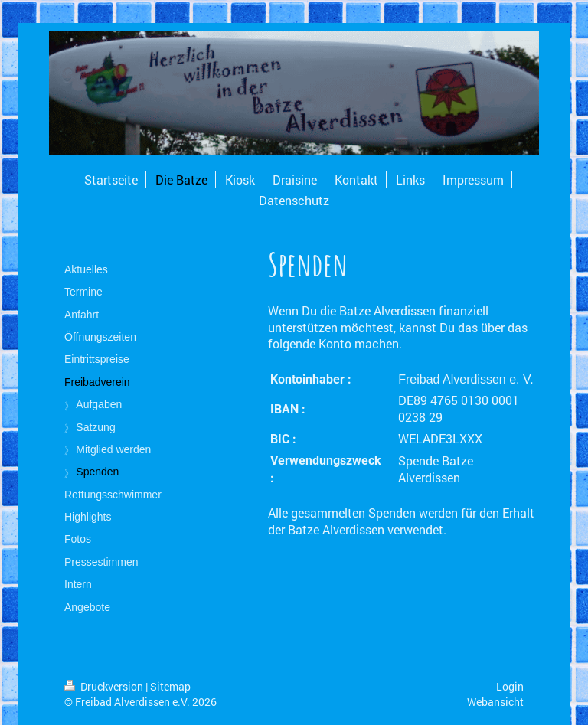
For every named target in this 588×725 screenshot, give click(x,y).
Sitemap (170, 686)
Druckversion (105, 686)
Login (510, 686)
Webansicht (495, 702)
